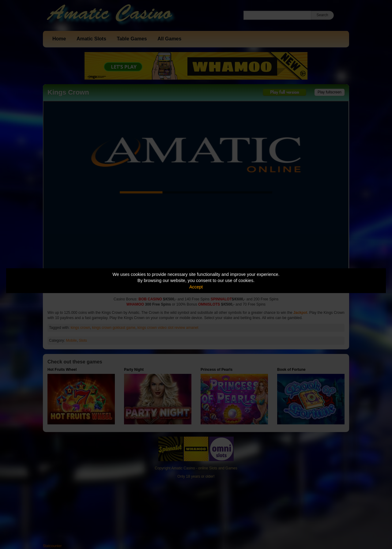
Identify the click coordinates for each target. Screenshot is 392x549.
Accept (196, 287)
